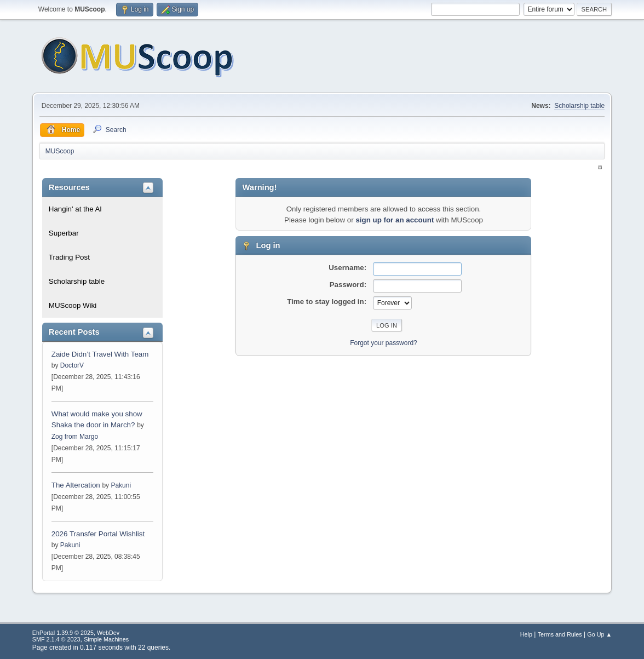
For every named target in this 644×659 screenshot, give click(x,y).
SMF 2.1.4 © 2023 (56, 639)
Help (526, 634)
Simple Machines (106, 639)
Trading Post (69, 257)
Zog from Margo (75, 437)
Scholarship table (579, 106)
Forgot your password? (384, 343)
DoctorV (72, 365)
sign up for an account (395, 220)
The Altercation (77, 485)
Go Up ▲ (599, 634)
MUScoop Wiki (73, 305)
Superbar (64, 233)
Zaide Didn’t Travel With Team (100, 354)
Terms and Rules (560, 634)
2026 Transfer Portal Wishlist (98, 534)
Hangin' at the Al (75, 209)
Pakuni (121, 485)
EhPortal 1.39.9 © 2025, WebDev (76, 633)
